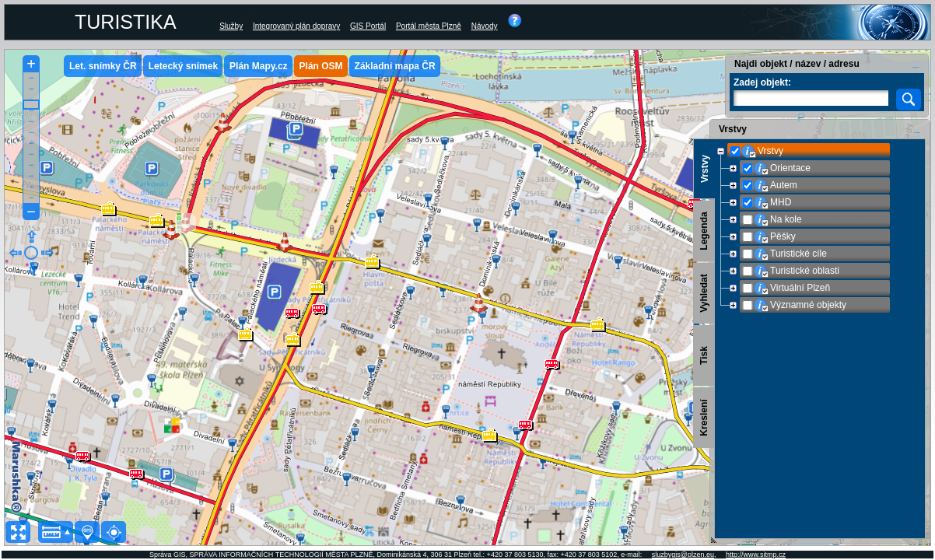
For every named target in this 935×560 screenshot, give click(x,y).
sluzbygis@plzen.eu (683, 555)
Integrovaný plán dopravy (296, 26)
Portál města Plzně (429, 26)
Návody (485, 26)
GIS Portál (368, 26)
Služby (231, 26)
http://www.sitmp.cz (756, 555)
